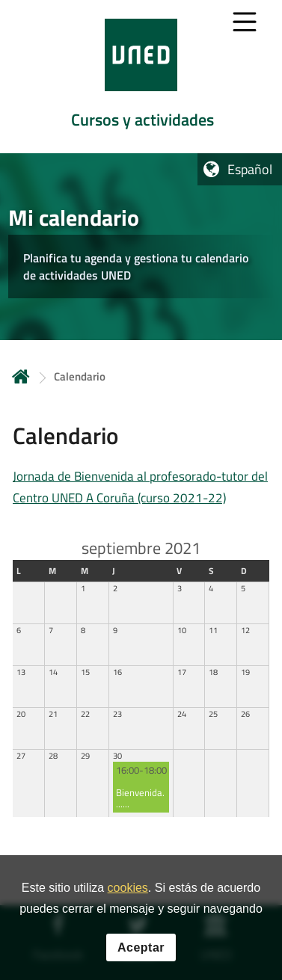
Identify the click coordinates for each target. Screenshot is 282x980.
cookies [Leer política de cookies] (128, 888)
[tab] (141, 77)
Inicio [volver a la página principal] (21, 376)
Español (250, 169)
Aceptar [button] (141, 948)
